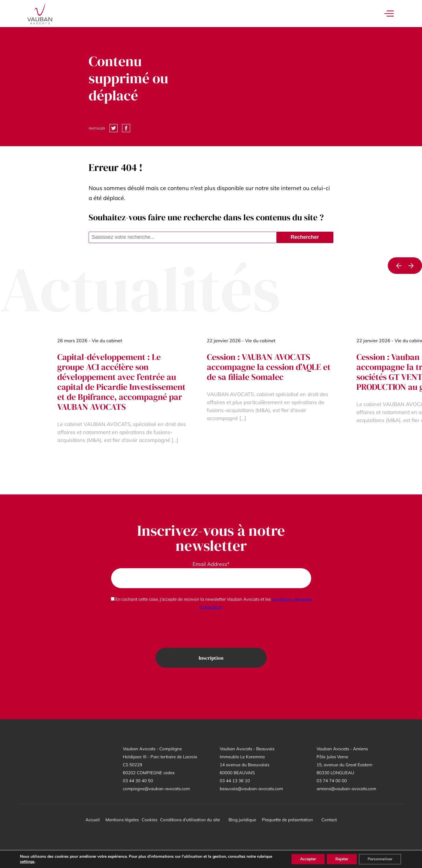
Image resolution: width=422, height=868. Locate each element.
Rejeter (342, 859)
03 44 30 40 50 (138, 781)
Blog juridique (242, 820)
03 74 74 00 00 (332, 781)
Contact (329, 820)
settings (27, 862)
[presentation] (211, 629)
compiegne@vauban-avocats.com (156, 789)
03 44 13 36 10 (235, 781)
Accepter (308, 859)
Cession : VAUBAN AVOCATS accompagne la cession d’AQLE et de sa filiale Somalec (269, 367)
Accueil (93, 820)
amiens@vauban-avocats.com (346, 789)
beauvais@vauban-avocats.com (251, 789)
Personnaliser (380, 859)
